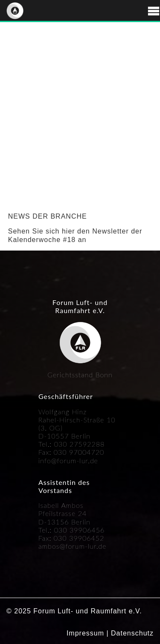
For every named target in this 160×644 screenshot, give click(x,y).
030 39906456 (80, 530)
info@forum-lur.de (68, 460)
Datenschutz (132, 633)
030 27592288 (80, 444)
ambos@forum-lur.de (73, 546)
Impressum (85, 633)
